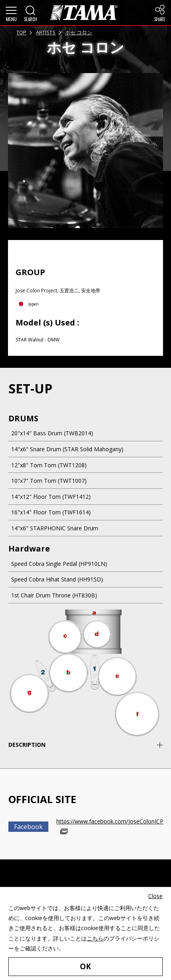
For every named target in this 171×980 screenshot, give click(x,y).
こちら (95, 938)
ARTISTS (46, 32)
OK (85, 966)
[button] (11, 13)
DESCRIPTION (27, 745)
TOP (21, 32)
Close (155, 896)
